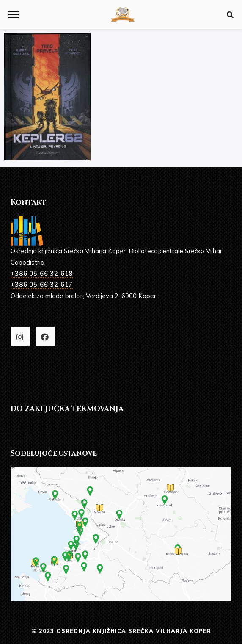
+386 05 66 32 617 (42, 284)
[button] (14, 15)
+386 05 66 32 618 (42, 273)
